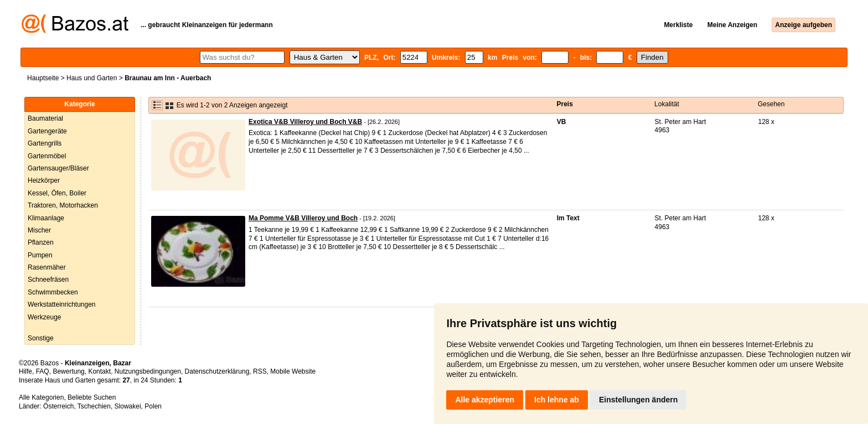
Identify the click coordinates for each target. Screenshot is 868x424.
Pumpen (40, 255)
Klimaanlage (46, 218)
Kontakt (99, 371)
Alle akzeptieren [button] (485, 400)
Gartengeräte (47, 131)
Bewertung (68, 371)
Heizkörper (44, 180)
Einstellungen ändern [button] (638, 400)
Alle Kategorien (41, 397)
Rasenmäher (47, 267)
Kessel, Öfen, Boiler (57, 193)
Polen (153, 406)
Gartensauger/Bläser (58, 168)
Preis (565, 104)
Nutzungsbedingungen (148, 371)
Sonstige (41, 338)
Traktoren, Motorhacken (63, 205)
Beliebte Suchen (92, 397)
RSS (260, 371)
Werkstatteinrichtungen (62, 304)
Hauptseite (43, 78)
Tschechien (94, 406)
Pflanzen (41, 242)
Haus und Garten (92, 78)
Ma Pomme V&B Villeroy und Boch (303, 218)
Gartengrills (45, 143)
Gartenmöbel (47, 156)
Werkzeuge (44, 317)
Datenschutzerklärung (217, 371)
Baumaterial (45, 118)
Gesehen (771, 104)
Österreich (58, 406)
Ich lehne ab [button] (557, 400)
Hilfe (25, 371)
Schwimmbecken (53, 292)
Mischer (39, 230)
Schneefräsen (48, 280)
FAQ (43, 371)
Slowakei (128, 406)
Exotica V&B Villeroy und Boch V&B (305, 122)
